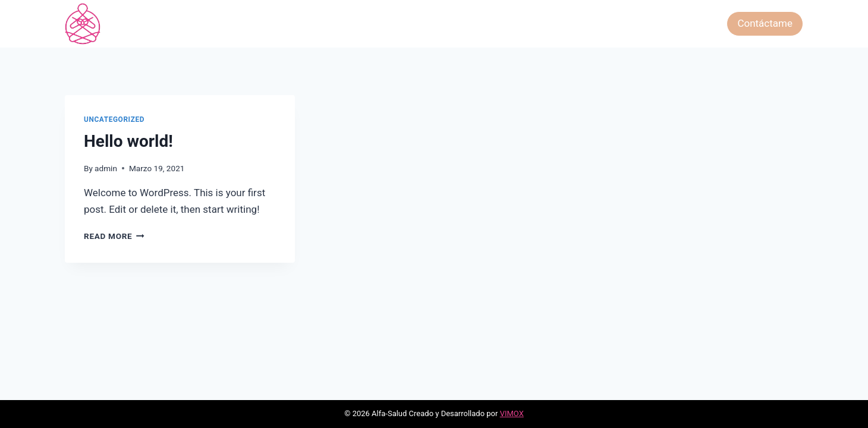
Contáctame (765, 23)
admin (106, 168)
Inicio (330, 23)
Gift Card (695, 23)
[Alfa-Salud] (83, 24)
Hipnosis (559, 23)
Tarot (366, 23)
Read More (114, 236)
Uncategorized (114, 119)
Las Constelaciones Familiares (459, 23)
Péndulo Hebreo (627, 23)
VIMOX (512, 413)
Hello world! (128, 141)
